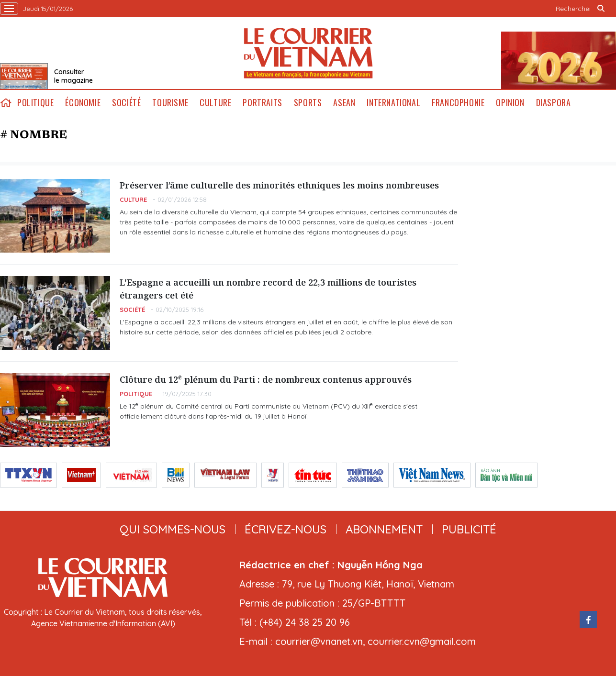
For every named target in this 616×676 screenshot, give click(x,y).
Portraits (262, 103)
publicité (469, 529)
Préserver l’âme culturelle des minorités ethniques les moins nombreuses (279, 185)
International (393, 103)
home (6, 103)
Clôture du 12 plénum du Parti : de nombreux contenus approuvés (266, 379)
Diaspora (554, 103)
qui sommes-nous (173, 529)
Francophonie (458, 103)
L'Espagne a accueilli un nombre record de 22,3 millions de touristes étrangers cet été (268, 289)
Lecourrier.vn (308, 53)
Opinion (510, 103)
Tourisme (170, 103)
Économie (83, 103)
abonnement (384, 529)
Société (126, 103)
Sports (308, 103)
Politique (35, 103)
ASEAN (344, 103)
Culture (215, 103)
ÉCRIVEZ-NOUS (286, 529)
